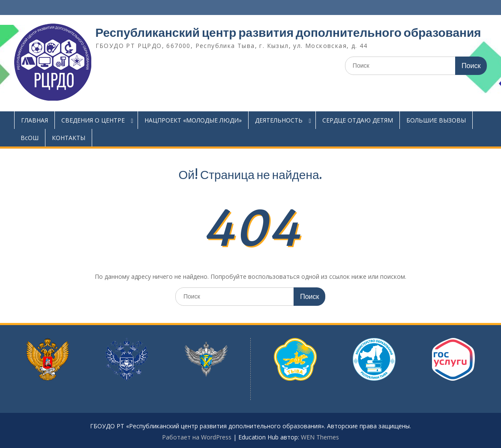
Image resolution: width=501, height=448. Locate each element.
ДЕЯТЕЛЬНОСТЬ (279, 120)
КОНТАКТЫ (69, 138)
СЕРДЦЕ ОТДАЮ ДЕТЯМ (358, 120)
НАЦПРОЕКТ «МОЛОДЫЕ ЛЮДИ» (193, 120)
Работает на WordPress (197, 437)
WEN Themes (320, 437)
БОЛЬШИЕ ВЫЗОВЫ (436, 120)
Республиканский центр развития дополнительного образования (288, 33)
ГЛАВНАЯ (34, 120)
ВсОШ (30, 138)
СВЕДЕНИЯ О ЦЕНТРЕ (93, 120)
